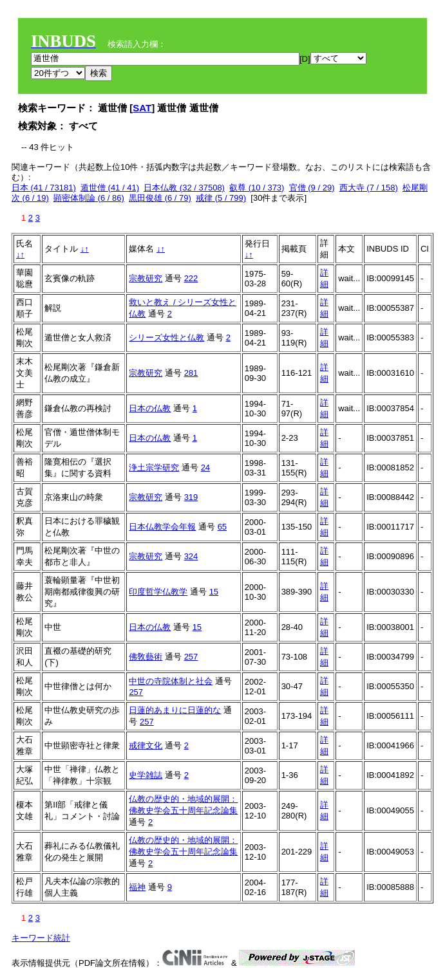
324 (191, 556)
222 (191, 278)
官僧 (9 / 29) (312, 188)
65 (222, 527)
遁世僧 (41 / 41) (110, 188)
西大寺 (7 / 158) (369, 188)
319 (191, 497)
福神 (137, 887)
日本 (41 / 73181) (44, 188)
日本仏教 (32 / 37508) (184, 188)
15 (214, 592)
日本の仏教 (150, 408)
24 (205, 467)
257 (191, 657)
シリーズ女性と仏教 (166, 337)
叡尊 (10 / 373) (257, 188)
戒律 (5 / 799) (221, 198)
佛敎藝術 (146, 657)
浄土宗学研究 (154, 467)
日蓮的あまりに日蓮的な (175, 710)
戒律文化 (146, 745)
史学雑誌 (146, 775)
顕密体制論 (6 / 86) (89, 198)
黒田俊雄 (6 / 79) (160, 198)
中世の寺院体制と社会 (171, 681)
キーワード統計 (41, 938)
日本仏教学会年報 (162, 527)
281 (191, 373)
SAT (142, 108)
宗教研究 (146, 278)
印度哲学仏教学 (158, 592)
